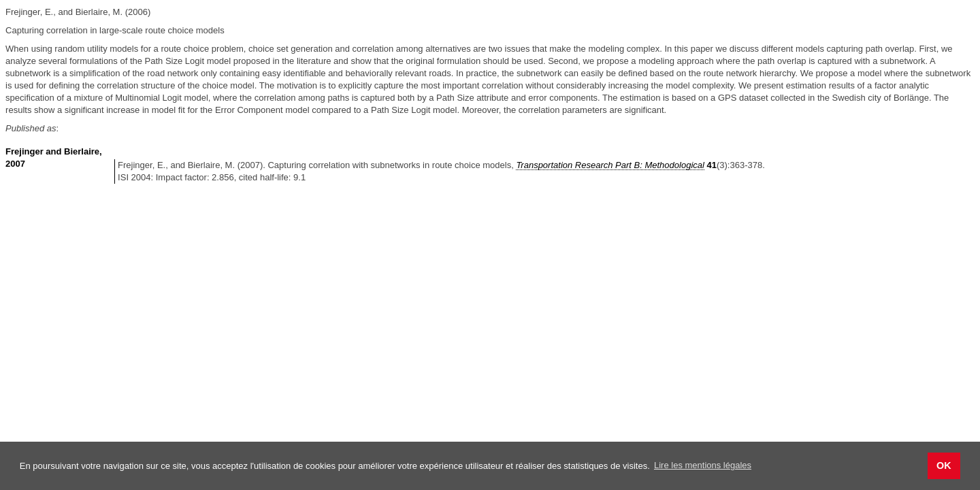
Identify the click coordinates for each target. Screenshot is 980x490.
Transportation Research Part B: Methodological (610, 165)
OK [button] (944, 465)
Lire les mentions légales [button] (703, 465)
